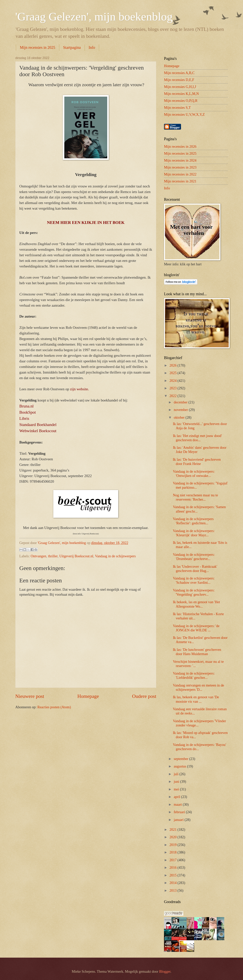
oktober (180, 417)
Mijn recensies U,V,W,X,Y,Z (184, 115)
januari (179, 820)
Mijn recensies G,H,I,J (180, 87)
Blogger (165, 972)
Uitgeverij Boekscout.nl (76, 556)
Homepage (88, 696)
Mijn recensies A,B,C (179, 73)
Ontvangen (39, 556)
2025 (173, 373)
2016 (173, 868)
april (178, 797)
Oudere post (144, 696)
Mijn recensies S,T (177, 108)
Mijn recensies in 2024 (180, 160)
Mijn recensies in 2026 (180, 147)
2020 (173, 837)
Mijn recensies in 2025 (38, 47)
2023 (173, 388)
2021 (173, 830)
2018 (173, 852)
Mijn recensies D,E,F (179, 80)
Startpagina (72, 47)
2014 (173, 883)
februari (180, 812)
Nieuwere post (30, 696)
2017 (173, 860)
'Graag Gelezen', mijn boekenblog (94, 17)
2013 (173, 891)
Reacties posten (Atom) (54, 707)
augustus (181, 766)
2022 (173, 396)
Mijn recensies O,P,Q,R (181, 101)
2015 (173, 875)
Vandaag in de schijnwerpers (115, 556)
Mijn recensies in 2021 (180, 181)
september (182, 759)
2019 (173, 845)
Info (92, 47)
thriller (53, 556)
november (181, 410)
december (181, 402)
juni (177, 782)
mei (177, 789)
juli (177, 774)
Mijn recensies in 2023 (180, 167)
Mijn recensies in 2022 (180, 174)
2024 (173, 381)
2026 (173, 365)
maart (178, 805)
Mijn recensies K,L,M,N (181, 94)
